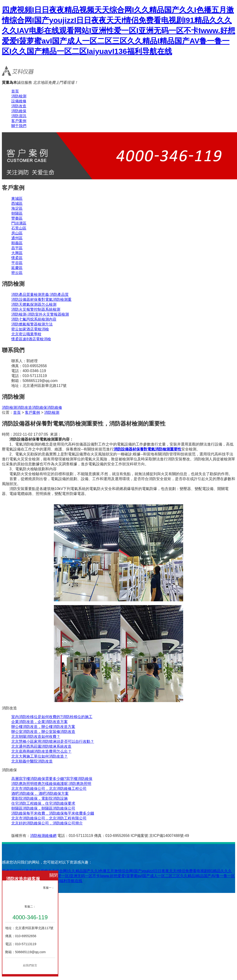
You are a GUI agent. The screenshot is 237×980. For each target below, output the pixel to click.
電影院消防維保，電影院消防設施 (39, 798)
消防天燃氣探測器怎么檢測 (34, 304)
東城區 (17, 199)
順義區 (17, 243)
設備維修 (19, 101)
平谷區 (17, 263)
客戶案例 (19, 121)
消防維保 (19, 111)
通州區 (17, 238)
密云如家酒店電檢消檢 (30, 329)
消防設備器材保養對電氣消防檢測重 (41, 299)
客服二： (30, 907)
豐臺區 (17, 218)
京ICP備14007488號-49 (169, 836)
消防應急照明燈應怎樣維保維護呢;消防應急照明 (51, 784)
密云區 (17, 273)
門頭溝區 (19, 223)
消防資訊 (19, 116)
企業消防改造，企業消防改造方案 (39, 722)
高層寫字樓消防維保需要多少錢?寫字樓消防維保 (52, 779)
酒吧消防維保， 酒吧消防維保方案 (40, 793)
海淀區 (17, 208)
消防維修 (55, 408)
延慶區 (17, 268)
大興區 (17, 253)
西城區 (17, 203)
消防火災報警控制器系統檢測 (36, 309)
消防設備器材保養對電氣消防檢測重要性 (147, 449)
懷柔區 (17, 258)
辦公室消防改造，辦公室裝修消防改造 (43, 732)
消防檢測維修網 (43, 836)
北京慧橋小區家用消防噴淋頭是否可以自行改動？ (53, 741)
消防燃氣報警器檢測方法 (32, 324)
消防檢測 (19, 96)
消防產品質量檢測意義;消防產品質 (40, 295)
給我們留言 (30, 965)
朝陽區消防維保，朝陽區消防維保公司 (43, 808)
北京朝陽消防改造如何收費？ (36, 737)
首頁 (15, 91)
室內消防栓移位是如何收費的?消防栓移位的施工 (52, 717)
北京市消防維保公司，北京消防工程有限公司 (49, 818)
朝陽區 (17, 213)
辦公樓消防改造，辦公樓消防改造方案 (43, 727)
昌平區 (17, 248)
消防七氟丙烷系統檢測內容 (34, 319)
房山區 (17, 233)
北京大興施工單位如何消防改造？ (39, 756)
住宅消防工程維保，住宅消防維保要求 (43, 803)
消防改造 (19, 106)
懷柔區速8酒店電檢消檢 (31, 339)
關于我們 (19, 126)
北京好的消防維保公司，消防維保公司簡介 (47, 823)
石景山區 (19, 228)
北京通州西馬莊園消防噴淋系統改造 (41, 746)
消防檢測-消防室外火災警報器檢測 (40, 314)
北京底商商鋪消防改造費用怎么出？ (41, 751)
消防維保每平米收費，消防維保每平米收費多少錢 (53, 813)
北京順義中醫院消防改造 (32, 761)
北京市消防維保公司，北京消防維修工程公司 (49, 789)
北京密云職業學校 (26, 334)
